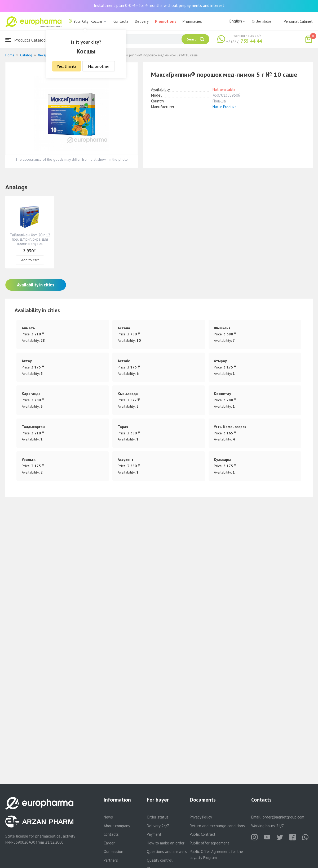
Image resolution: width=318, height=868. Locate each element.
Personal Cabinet (298, 21)
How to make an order (166, 843)
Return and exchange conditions (217, 826)
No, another (99, 66)
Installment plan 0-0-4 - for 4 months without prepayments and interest (159, 5)
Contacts (121, 21)
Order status (262, 21)
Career (109, 843)
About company (117, 826)
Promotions (166, 21)
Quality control (160, 860)
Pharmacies (192, 21)
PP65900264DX (22, 842)
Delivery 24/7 (158, 826)
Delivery (142, 21)
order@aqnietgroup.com (283, 817)
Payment (154, 834)
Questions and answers (167, 851)
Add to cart (30, 260)
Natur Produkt (224, 107)
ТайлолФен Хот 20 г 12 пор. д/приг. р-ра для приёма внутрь (30, 239)
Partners (111, 860)
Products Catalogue (28, 40)
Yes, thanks (67, 66)
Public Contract (203, 834)
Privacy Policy (201, 817)
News (108, 817)
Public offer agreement (209, 843)
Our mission (113, 851)
